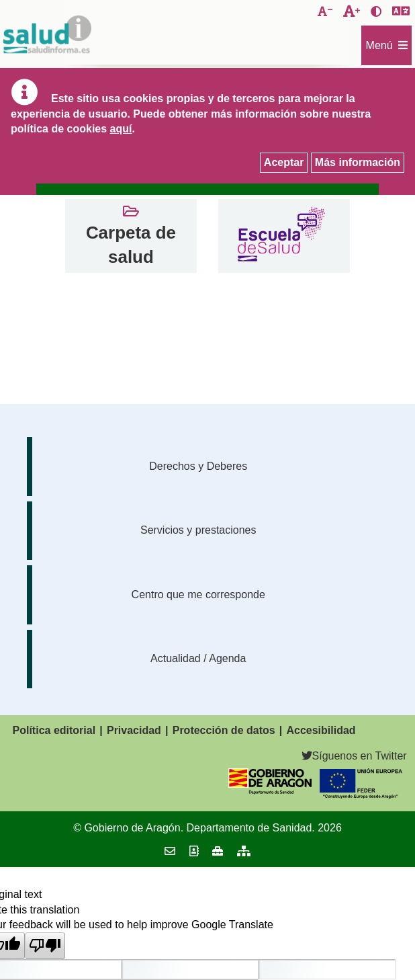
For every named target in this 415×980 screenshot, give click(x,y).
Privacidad (134, 730)
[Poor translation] (45, 946)
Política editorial (54, 730)
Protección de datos (224, 730)
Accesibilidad (321, 730)
